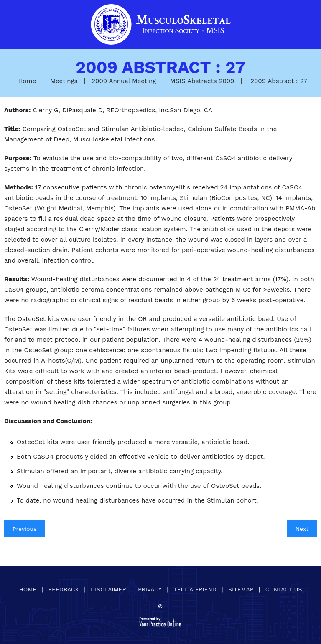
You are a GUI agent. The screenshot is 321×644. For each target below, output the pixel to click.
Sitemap (241, 589)
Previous (24, 529)
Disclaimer (108, 589)
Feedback (63, 589)
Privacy (150, 589)
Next (302, 529)
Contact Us (284, 589)
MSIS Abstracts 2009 (202, 81)
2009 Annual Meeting (124, 81)
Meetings (64, 81)
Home (27, 81)
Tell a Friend (195, 589)
